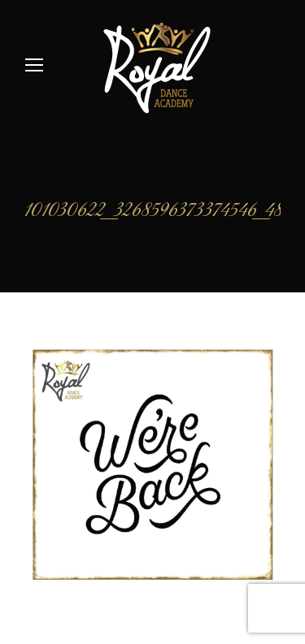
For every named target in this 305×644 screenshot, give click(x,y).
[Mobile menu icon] (34, 65)
